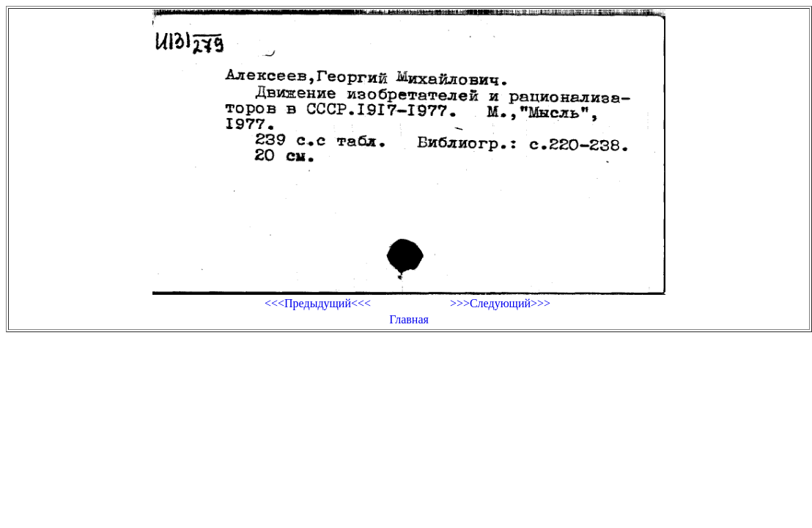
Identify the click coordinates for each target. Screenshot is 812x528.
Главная (409, 319)
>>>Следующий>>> (500, 303)
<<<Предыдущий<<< (318, 303)
